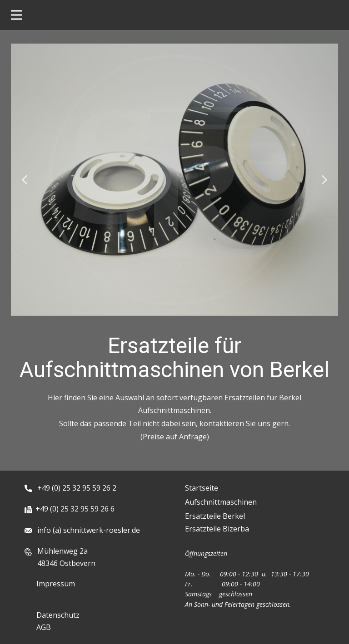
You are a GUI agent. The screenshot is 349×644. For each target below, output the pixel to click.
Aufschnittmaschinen (221, 502)
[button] (25, 180)
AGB (44, 627)
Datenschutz (58, 615)
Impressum (56, 584)
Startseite (202, 488)
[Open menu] (16, 15)
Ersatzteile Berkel (215, 516)
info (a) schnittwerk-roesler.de (87, 530)
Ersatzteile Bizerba (217, 529)
